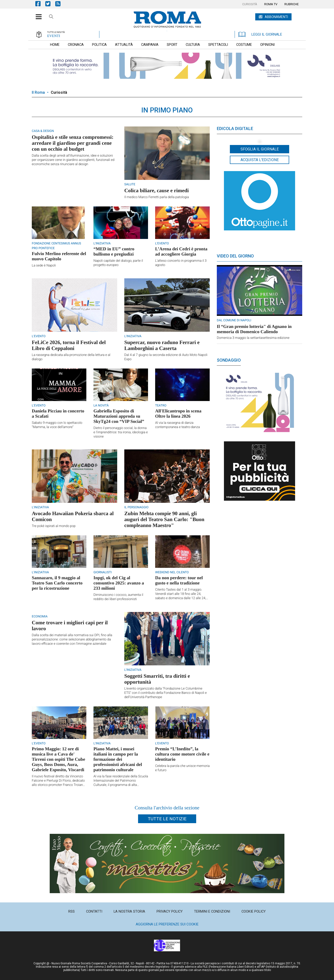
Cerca (51, 17)
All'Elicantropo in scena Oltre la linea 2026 (178, 414)
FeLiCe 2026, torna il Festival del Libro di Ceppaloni (69, 345)
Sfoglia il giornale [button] (260, 149)
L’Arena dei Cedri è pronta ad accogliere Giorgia (181, 252)
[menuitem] (250, 4)
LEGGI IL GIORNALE (260, 34)
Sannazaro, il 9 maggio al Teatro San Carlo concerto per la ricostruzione (57, 583)
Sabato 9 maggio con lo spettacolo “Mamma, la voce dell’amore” (57, 425)
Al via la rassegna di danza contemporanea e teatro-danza (177, 425)
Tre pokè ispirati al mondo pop (54, 526)
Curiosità (59, 92)
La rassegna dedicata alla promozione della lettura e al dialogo (71, 357)
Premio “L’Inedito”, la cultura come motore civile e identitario (182, 754)
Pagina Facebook (40, 4)
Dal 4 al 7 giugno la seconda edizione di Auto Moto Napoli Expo (166, 357)
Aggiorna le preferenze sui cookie (167, 924)
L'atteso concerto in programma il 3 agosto (181, 263)
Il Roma (38, 92)
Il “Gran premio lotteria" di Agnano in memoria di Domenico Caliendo (254, 329)
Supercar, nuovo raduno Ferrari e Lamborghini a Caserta (162, 345)
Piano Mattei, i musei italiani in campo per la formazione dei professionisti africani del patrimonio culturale (118, 759)
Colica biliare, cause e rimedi (157, 190)
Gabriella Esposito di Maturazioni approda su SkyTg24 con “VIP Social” (119, 416)
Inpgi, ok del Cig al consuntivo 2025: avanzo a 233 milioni (119, 583)
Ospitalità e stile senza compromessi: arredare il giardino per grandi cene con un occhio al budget (73, 143)
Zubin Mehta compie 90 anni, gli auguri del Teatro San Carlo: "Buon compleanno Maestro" (164, 519)
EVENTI (54, 36)
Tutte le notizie (167, 819)
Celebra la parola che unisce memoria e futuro (182, 768)
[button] (37, 14)
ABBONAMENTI (276, 17)
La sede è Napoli (44, 266)
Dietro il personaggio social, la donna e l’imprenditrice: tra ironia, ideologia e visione (121, 432)
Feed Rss (60, 4)
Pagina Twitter (50, 4)
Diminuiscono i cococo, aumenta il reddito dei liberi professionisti (118, 597)
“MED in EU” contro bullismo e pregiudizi (114, 252)
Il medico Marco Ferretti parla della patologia (157, 197)
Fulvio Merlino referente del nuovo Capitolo (59, 256)
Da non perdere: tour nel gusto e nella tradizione (179, 581)
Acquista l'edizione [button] (260, 160)
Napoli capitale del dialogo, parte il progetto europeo (118, 263)
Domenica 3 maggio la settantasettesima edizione (253, 338)
